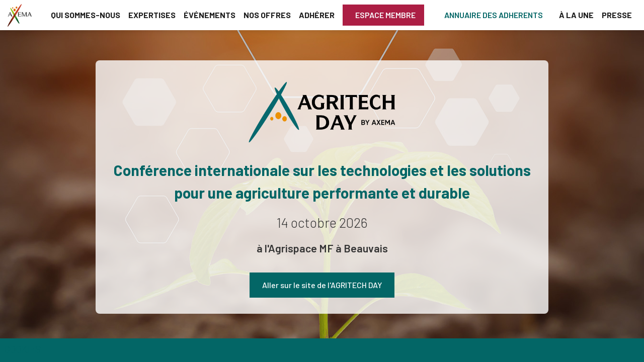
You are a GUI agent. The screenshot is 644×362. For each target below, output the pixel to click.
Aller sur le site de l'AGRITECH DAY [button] (322, 285)
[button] (383, 15)
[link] (86, 15)
